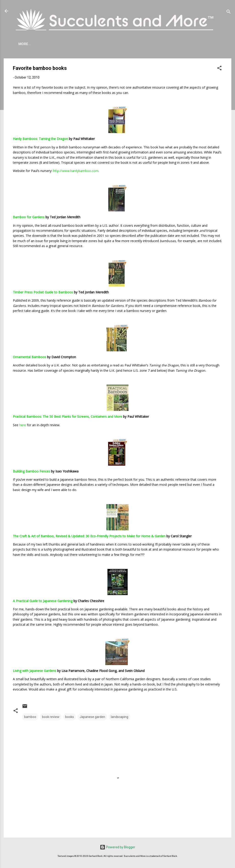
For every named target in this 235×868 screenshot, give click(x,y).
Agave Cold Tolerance (66, 44)
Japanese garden (92, 717)
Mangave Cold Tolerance (121, 44)
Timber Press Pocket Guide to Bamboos (43, 292)
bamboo (30, 717)
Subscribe (197, 44)
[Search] (229, 12)
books (70, 717)
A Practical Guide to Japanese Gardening (43, 601)
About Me (27, 44)
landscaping (120, 717)
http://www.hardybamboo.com (76, 171)
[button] (219, 69)
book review (51, 717)
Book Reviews (166, 44)
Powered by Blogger (117, 847)
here (23, 425)
